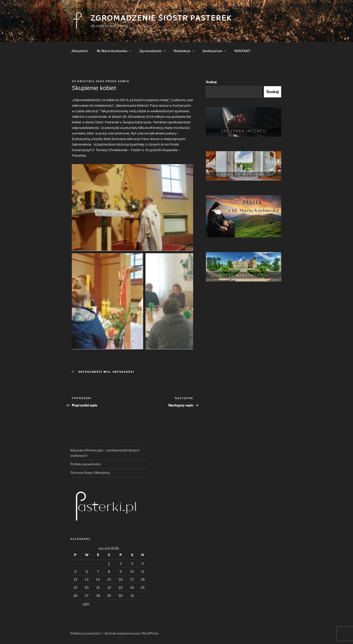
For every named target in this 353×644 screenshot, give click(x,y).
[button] (132, 208)
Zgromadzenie (153, 51)
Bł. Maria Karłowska (114, 51)
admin (123, 81)
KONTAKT (242, 51)
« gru (86, 603)
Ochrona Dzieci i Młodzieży (90, 473)
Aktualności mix (94, 372)
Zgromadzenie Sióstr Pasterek (161, 18)
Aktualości (80, 51)
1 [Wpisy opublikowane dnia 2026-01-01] (109, 563)
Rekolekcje (184, 51)
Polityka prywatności (86, 464)
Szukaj (211, 82)
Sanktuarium (215, 51)
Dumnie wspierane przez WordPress (132, 633)
